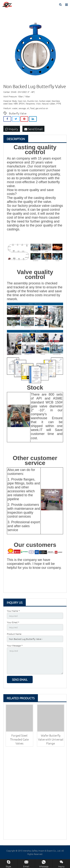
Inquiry (12, 129)
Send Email (33, 129)
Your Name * (13, 611)
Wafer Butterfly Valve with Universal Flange (51, 739)
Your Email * (13, 622)
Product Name (14, 634)
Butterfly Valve (18, 113)
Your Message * (15, 645)
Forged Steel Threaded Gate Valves (19, 739)
